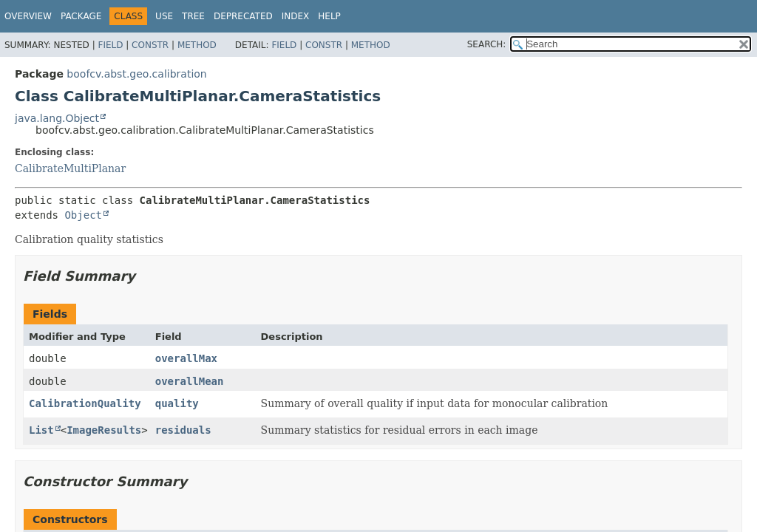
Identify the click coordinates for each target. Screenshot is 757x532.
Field (110, 45)
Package (81, 16)
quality (177, 403)
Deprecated (243, 16)
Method (197, 45)
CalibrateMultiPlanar (70, 168)
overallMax (186, 358)
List (41, 430)
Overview (28, 16)
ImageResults (104, 430)
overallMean (190, 381)
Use (164, 16)
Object (83, 215)
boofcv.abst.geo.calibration (136, 74)
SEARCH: (487, 44)
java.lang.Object (57, 118)
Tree (193, 16)
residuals (183, 430)
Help (329, 16)
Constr (150, 45)
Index (296, 16)
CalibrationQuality (85, 403)
